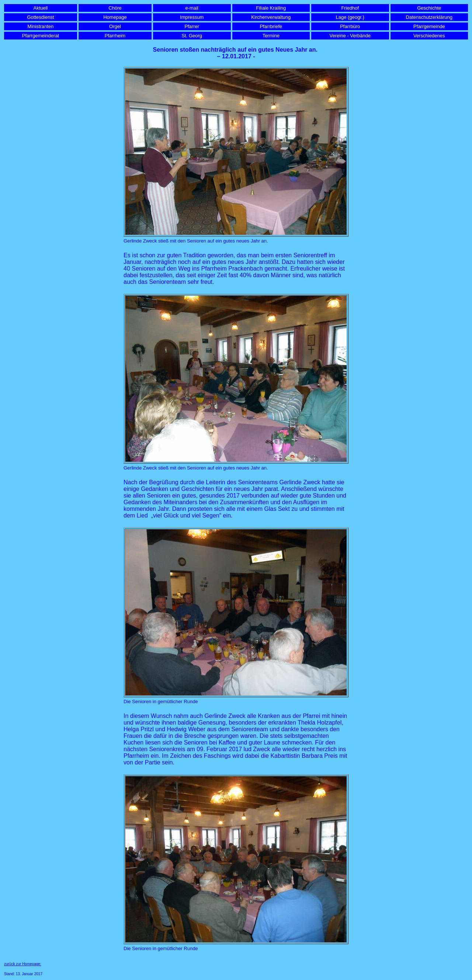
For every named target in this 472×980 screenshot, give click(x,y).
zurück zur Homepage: (23, 964)
